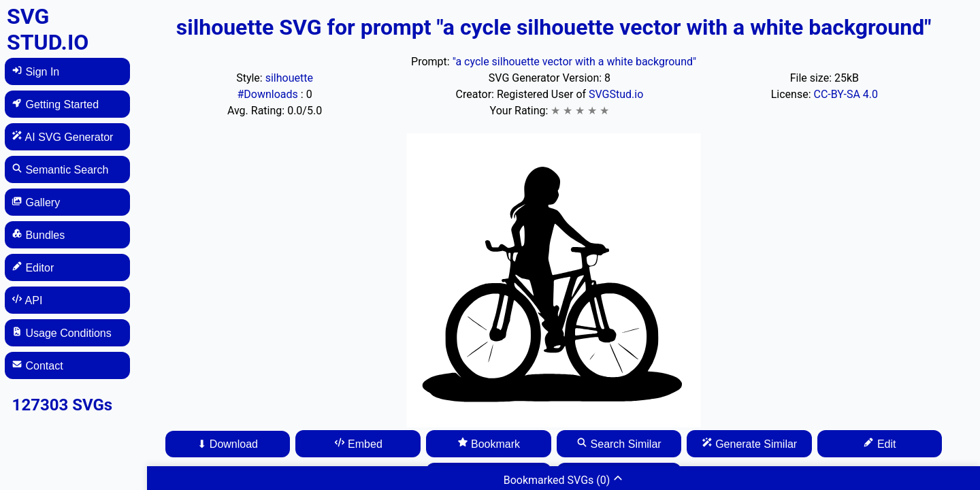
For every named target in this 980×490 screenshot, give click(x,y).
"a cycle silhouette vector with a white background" (574, 62)
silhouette (289, 78)
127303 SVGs (63, 405)
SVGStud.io (616, 94)
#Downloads (268, 94)
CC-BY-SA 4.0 (846, 94)
